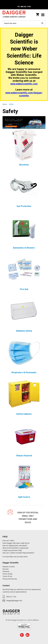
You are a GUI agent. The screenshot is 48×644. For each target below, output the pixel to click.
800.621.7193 (11, 597)
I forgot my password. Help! (12, 550)
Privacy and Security (10, 579)
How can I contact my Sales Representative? (18, 553)
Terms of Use (7, 576)
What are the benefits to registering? (15, 548)
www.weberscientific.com (24, 84)
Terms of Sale (7, 574)
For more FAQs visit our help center (15, 557)
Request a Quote (9, 567)
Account (6, 569)
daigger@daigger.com (14, 601)
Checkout (6, 572)
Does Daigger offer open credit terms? (16, 543)
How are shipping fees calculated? (15, 546)
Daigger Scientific (14, 15)
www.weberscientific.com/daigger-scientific (24, 94)
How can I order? (8, 541)
